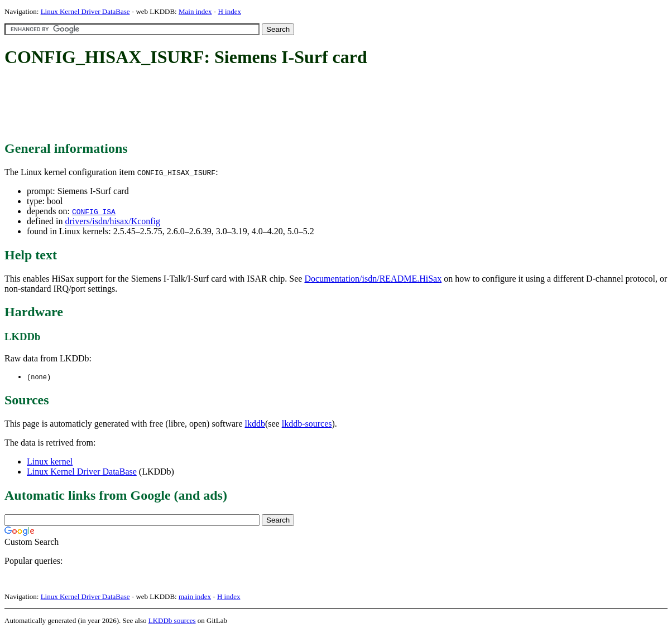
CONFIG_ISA (94, 211)
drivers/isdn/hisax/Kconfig (112, 221)
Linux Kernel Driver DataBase (85, 11)
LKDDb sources (172, 621)
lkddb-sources (307, 424)
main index (195, 597)
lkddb (255, 424)
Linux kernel (50, 462)
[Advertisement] (208, 105)
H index (229, 11)
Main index (195, 11)
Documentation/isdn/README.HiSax (373, 279)
